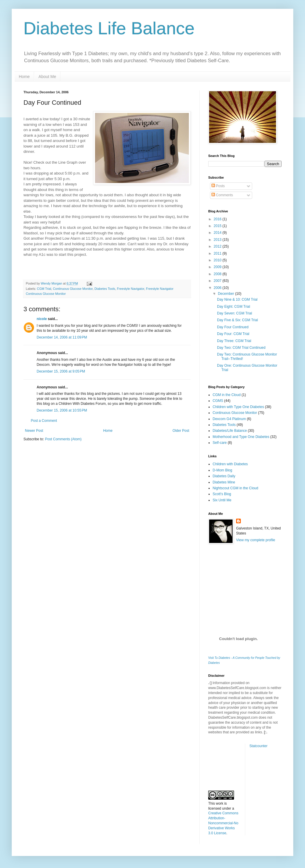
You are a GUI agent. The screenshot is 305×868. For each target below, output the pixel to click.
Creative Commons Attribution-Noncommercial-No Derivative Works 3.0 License (223, 823)
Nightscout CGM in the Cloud (235, 488)
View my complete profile (256, 540)
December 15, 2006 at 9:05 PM (61, 371)
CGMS (218, 401)
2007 (218, 281)
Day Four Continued (233, 327)
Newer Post (34, 431)
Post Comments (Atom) (63, 439)
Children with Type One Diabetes (238, 407)
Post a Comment (44, 421)
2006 (218, 288)
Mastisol (30, 233)
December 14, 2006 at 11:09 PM (62, 337)
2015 (218, 226)
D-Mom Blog (222, 470)
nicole (42, 319)
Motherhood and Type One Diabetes (241, 437)
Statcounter (259, 746)
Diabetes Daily (224, 476)
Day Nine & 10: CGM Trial (237, 300)
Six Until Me (222, 500)
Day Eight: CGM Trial (234, 307)
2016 (218, 219)
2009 (218, 267)
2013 (218, 240)
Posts (218, 186)
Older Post (181, 431)
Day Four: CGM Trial (233, 334)
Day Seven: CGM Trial (234, 313)
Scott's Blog (222, 494)
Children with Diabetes (230, 464)
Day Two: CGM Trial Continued (241, 348)
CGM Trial (44, 289)
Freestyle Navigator (131, 289)
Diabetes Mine (224, 482)
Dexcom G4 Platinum (229, 419)
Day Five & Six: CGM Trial (237, 320)
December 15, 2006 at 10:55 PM (62, 410)
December (227, 294)
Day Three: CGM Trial (234, 341)
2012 (218, 246)
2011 (218, 253)
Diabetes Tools (105, 289)
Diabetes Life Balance (109, 28)
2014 (218, 233)
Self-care (220, 443)
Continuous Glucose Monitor (73, 289)
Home (24, 77)
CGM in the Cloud (227, 395)
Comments (222, 195)
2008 (218, 274)
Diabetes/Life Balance (230, 431)
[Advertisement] (238, 584)
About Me (47, 77)
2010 (218, 260)
